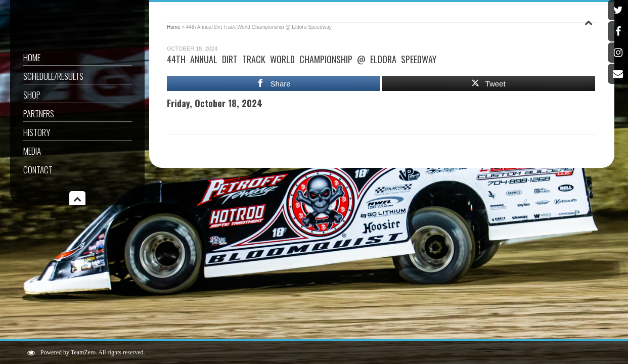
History (37, 132)
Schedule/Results (53, 76)
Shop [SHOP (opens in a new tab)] (32, 95)
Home (32, 57)
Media (32, 151)
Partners (39, 113)
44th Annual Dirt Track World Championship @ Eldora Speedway (302, 59)
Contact (38, 170)
